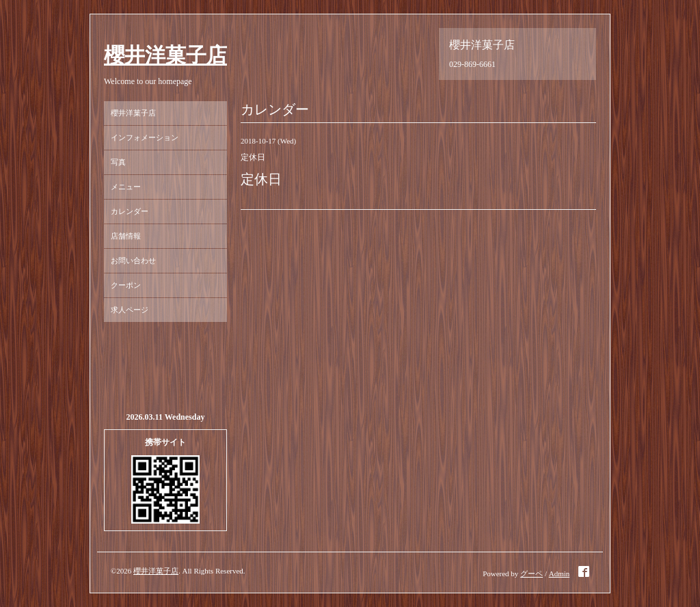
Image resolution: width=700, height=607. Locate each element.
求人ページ (130, 310)
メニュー (126, 187)
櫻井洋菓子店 (165, 55)
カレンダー (130, 211)
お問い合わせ (133, 260)
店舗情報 (126, 236)
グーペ (531, 574)
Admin (560, 574)
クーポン (126, 285)
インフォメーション (145, 137)
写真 (118, 162)
